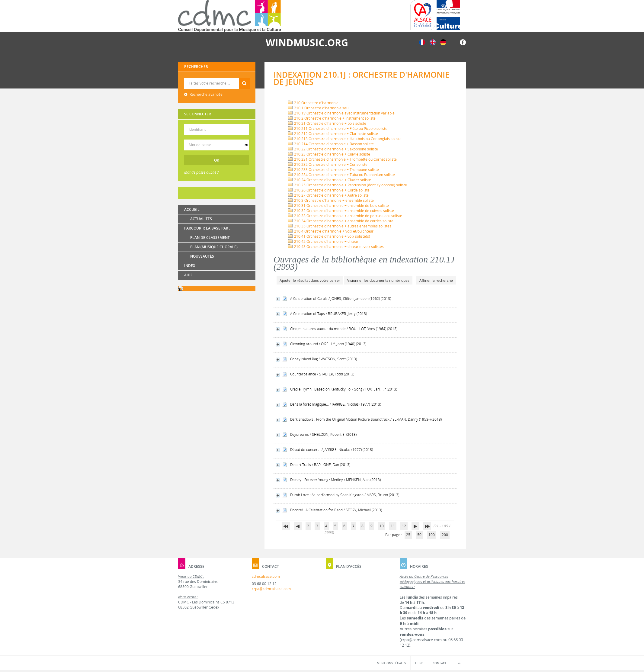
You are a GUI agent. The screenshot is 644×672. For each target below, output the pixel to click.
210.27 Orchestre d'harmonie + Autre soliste (328, 195)
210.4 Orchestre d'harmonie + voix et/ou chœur (331, 231)
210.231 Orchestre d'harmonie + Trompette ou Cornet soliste (342, 159)
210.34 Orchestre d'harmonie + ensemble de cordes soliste (341, 221)
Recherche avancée (206, 94)
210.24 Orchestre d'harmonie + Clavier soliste (330, 180)
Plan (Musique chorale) (214, 247)
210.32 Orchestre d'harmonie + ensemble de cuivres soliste (341, 211)
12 (404, 526)
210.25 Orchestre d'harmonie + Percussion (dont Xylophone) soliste (348, 185)
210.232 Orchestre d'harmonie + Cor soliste (328, 164)
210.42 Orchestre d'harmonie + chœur (323, 241)
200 (445, 535)
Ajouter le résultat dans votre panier (310, 280)
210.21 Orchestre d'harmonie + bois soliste (327, 123)
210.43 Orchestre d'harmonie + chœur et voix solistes (336, 247)
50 (419, 535)
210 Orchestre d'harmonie (313, 103)
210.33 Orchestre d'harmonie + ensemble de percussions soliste (345, 216)
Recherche (217, 78)
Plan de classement (210, 238)
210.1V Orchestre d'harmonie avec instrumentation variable (341, 113)
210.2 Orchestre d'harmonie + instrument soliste (332, 118)
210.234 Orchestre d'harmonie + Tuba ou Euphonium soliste (341, 175)
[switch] (246, 145)
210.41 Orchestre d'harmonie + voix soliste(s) (329, 236)
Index (190, 266)
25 (408, 535)
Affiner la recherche (436, 280)
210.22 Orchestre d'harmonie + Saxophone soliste (333, 149)
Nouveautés (202, 256)
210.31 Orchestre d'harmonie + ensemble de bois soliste (338, 206)
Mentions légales (391, 663)
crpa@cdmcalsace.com (271, 589)
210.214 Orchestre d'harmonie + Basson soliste (331, 144)
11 (393, 526)
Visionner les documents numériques (378, 280)
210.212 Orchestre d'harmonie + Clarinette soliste (333, 134)
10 (382, 526)
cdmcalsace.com (266, 576)
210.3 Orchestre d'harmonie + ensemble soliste (331, 200)
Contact (440, 663)
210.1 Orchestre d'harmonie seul (319, 108)
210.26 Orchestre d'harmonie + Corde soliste (329, 190)
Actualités (201, 219)
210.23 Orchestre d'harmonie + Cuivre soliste (329, 154)
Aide (188, 275)
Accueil (192, 209)
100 (432, 535)
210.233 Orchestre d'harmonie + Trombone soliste (333, 170)
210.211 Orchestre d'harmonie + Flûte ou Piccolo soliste (338, 129)
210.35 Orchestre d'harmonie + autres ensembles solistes (340, 226)
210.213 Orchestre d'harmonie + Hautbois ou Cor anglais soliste (345, 139)
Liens (419, 663)
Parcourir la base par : (207, 228)
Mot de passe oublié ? (201, 172)
